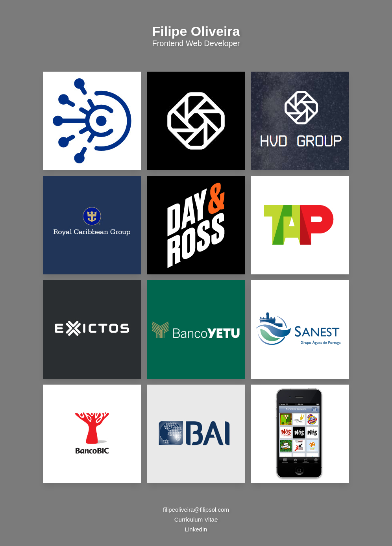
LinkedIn (196, 529)
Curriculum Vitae (196, 519)
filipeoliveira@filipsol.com (196, 510)
